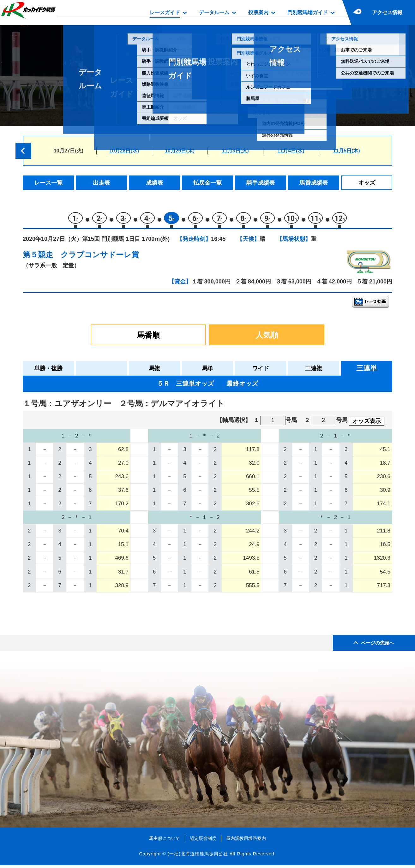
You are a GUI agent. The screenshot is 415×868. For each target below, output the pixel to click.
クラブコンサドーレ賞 (100, 257)
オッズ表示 (367, 424)
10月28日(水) (124, 151)
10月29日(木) (180, 151)
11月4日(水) (291, 151)
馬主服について (165, 841)
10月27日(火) (69, 151)
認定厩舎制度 (203, 841)
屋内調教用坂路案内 (246, 841)
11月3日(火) (235, 151)
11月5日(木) (346, 151)
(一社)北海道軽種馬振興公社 (198, 857)
